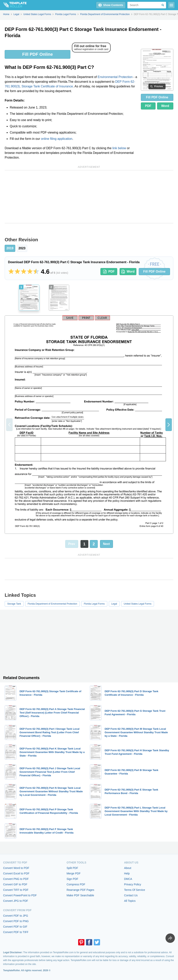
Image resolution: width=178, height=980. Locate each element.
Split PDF (72, 868)
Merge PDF (74, 873)
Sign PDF (72, 879)
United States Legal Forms (138, 604)
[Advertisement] (89, 197)
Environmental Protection (115, 77)
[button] (169, 425)
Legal (114, 604)
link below (119, 148)
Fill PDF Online (38, 54)
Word (165, 106)
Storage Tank (14, 604)
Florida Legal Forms (94, 604)
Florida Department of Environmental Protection (52, 604)
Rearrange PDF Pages (81, 890)
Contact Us (131, 895)
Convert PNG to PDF (16, 879)
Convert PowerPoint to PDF (20, 895)
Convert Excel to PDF (16, 873)
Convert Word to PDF (16, 868)
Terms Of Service (135, 890)
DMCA (128, 879)
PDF (148, 106)
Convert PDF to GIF (15, 927)
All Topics (130, 901)
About (128, 868)
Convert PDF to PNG (16, 921)
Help (127, 873)
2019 (10, 248)
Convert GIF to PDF (15, 884)
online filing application (57, 139)
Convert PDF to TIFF (16, 932)
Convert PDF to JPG (16, 916)
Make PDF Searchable (80, 895)
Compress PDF (76, 884)
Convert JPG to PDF (16, 901)
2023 (22, 248)
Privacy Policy (133, 884)
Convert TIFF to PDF (16, 890)
